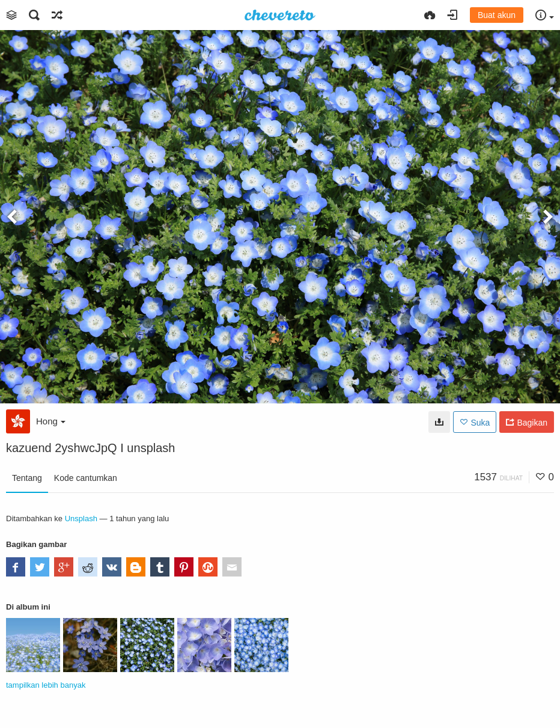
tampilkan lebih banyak (46, 685)
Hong (51, 421)
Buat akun (497, 15)
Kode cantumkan (86, 478)
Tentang (27, 478)
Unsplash (81, 518)
